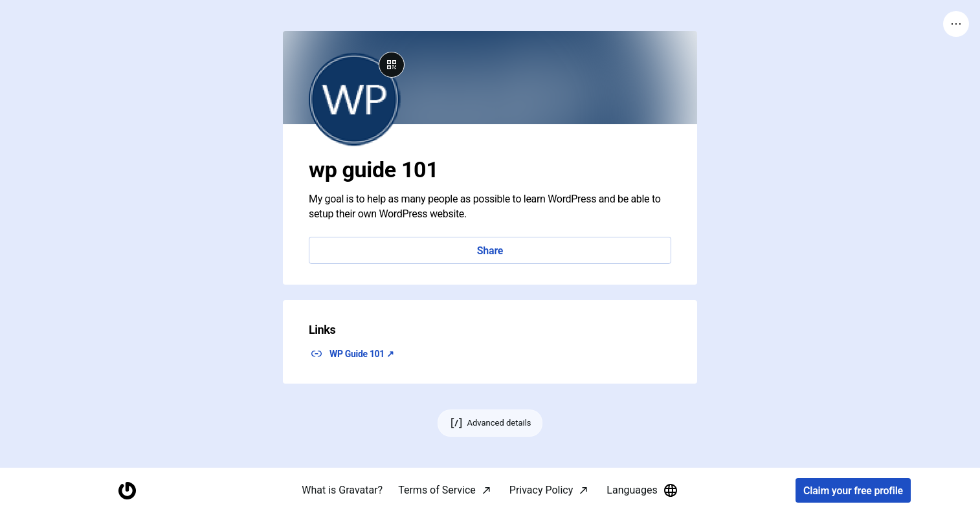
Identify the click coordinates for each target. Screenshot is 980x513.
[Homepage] (127, 491)
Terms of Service (437, 490)
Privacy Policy (541, 490)
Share (490, 251)
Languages (642, 490)
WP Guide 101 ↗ (362, 354)
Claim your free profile (853, 491)
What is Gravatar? (342, 490)
